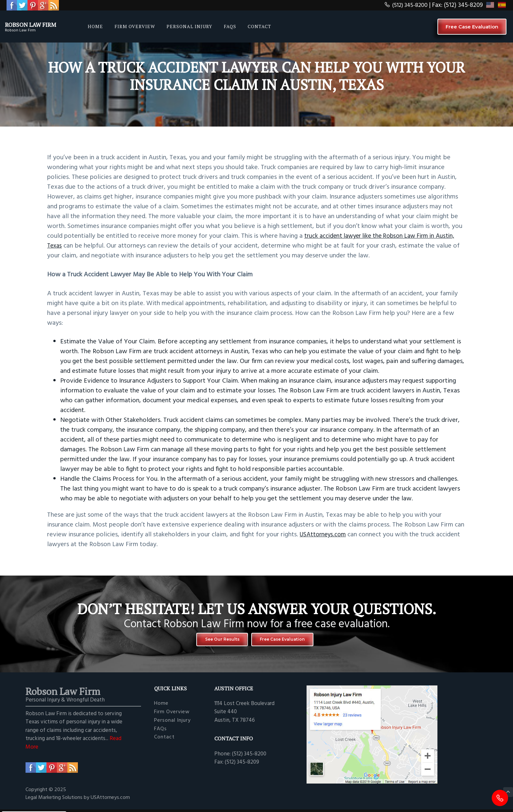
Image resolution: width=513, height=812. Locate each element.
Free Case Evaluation (472, 27)
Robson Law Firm (40, 24)
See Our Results (214, 641)
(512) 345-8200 (404, 6)
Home (161, 707)
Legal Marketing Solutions (55, 802)
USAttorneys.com (325, 535)
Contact (164, 741)
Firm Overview (172, 716)
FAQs (160, 733)
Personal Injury (172, 724)
